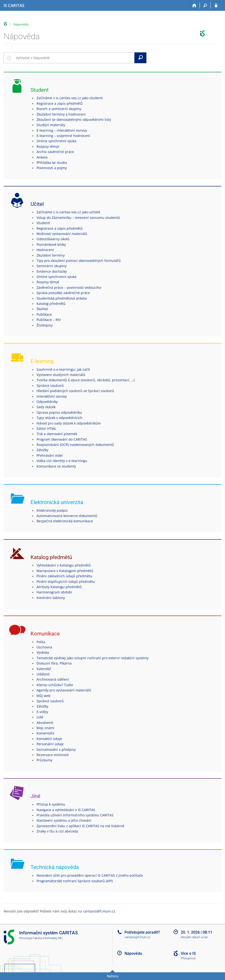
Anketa (42, 157)
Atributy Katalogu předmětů (59, 587)
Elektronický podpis (52, 510)
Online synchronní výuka (56, 141)
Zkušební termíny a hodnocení (61, 114)
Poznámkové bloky (51, 244)
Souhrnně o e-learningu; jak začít (63, 369)
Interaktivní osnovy (52, 396)
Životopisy (45, 325)
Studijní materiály (51, 125)
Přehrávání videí (50, 455)
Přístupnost (188, 958)
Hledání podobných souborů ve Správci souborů (75, 391)
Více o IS (188, 953)
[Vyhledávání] (205, 6)
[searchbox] (74, 58)
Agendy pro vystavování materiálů (64, 690)
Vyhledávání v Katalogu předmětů (64, 565)
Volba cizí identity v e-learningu (62, 461)
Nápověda (21, 24)
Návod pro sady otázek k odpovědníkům (69, 423)
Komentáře (45, 733)
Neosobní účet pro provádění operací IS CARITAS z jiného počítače (90, 875)
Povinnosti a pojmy (52, 168)
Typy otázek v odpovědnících (59, 418)
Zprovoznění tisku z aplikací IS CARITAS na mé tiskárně (80, 826)
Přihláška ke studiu (52, 163)
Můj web (44, 696)
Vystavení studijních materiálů (61, 375)
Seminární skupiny (52, 266)
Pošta (41, 642)
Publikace (44, 314)
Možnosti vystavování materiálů (62, 234)
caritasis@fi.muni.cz (99, 911)
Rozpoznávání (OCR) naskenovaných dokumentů (75, 445)
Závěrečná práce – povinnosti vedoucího (69, 287)
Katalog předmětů (51, 304)
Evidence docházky (52, 271)
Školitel (42, 309)
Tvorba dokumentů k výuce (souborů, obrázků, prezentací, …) (86, 380)
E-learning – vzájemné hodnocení (63, 136)
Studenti (43, 223)
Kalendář (44, 669)
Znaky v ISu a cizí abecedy (57, 831)
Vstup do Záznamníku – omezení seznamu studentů (78, 218)
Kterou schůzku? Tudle (55, 685)
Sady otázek (46, 407)
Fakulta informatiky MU (48, 938)
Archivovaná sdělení (53, 679)
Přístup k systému (51, 804)
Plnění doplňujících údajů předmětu (66, 582)
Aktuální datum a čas (194, 937)
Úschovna (44, 647)
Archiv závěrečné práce (55, 152)
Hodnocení (45, 250)
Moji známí (45, 728)
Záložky (42, 450)
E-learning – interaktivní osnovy (62, 130)
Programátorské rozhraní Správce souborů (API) (75, 881)
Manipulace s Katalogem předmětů (65, 571)
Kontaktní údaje (49, 739)
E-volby (42, 712)
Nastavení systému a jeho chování (64, 820)
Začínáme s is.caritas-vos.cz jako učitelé (68, 212)
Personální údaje (50, 744)
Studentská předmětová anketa (62, 298)
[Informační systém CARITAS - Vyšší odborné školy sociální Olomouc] (14, 6)
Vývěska (43, 652)
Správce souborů (50, 385)
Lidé (40, 717)
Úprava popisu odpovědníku (59, 412)
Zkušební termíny (51, 255)
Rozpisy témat (48, 146)
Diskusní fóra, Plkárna (54, 663)
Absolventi (45, 723)
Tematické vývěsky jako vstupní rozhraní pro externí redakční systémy (93, 658)
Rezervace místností (53, 755)
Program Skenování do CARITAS (62, 439)
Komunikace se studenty (56, 466)
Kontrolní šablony (51, 598)
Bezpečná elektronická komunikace (65, 521)
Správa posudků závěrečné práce (63, 293)
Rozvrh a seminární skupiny (59, 109)
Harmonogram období (54, 592)
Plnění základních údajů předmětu (64, 576)
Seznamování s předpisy (56, 749)
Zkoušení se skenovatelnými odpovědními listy (74, 120)
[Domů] (194, 6)
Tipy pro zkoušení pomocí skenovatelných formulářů (79, 261)
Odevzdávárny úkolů (53, 239)
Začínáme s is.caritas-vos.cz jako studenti (70, 98)
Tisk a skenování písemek (57, 434)
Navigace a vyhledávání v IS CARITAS (66, 810)
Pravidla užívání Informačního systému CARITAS (75, 815)
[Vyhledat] (140, 58)
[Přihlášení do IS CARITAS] (216, 6)
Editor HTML (46, 428)
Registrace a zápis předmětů (60, 103)
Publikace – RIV (49, 320)
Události (43, 674)
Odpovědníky (47, 402)
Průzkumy (44, 760)
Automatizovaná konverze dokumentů (67, 516)
